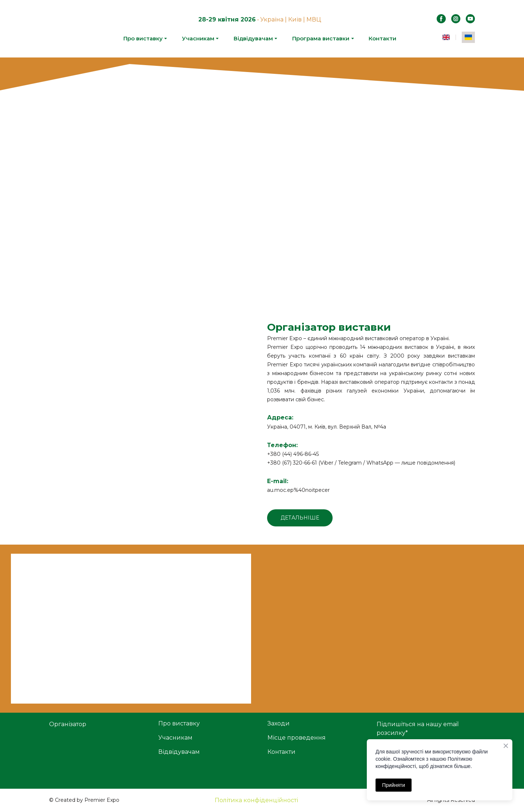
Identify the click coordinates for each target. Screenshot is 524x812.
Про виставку (143, 38)
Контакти (382, 38)
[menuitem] (446, 37)
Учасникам (198, 38)
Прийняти (394, 785)
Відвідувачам (253, 38)
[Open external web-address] (153, 370)
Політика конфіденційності (256, 800)
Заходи (279, 723)
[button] (441, 19)
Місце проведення (297, 738)
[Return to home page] (70, 29)
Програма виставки (321, 38)
